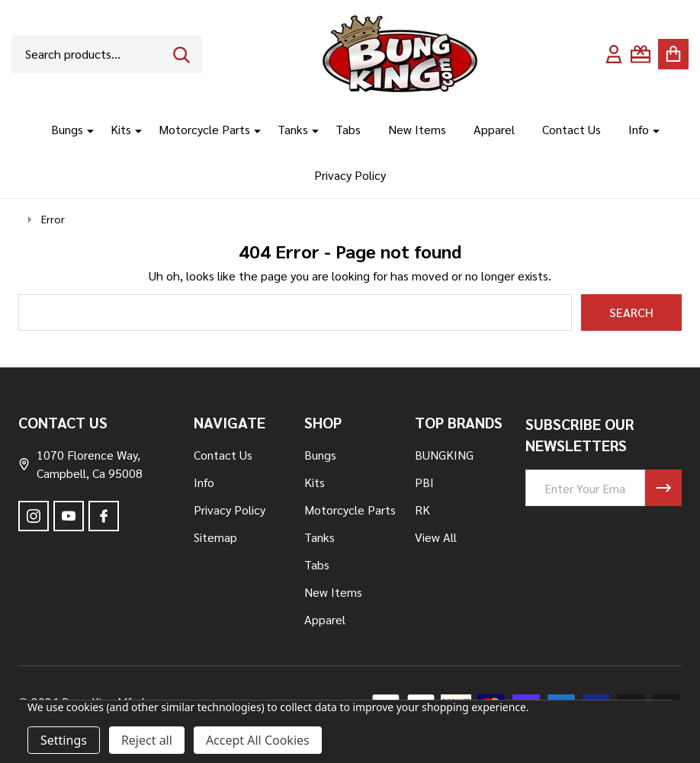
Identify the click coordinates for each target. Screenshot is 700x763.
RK (422, 510)
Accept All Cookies (258, 740)
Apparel (494, 129)
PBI (424, 482)
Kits (121, 129)
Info (639, 129)
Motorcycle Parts (204, 129)
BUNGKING (444, 455)
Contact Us (572, 129)
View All (436, 537)
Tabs (348, 129)
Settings (64, 740)
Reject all (147, 740)
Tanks (293, 129)
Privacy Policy (350, 175)
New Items (417, 129)
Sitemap (215, 537)
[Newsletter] (663, 488)
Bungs (67, 129)
